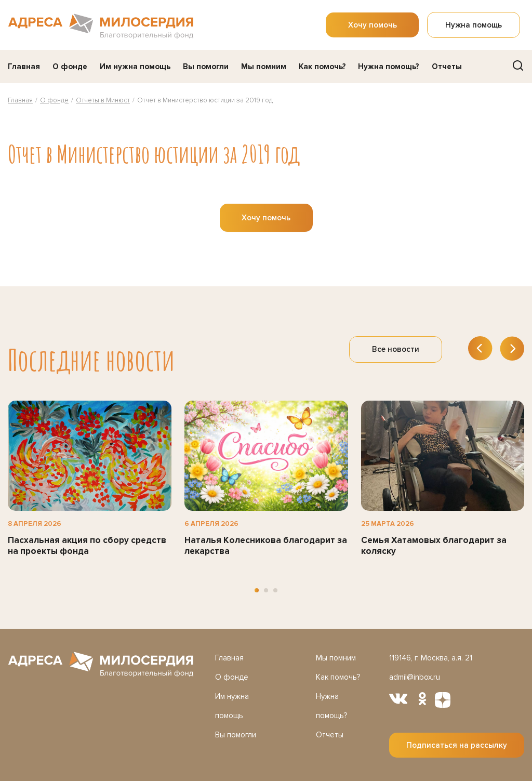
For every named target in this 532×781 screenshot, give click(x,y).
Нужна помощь (474, 25)
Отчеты (447, 67)
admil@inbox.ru (415, 677)
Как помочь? (322, 67)
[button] (257, 590)
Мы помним (264, 67)
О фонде (70, 67)
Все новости (396, 349)
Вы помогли (206, 67)
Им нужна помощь (135, 67)
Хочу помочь (373, 25)
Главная (24, 67)
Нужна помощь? (389, 67)
